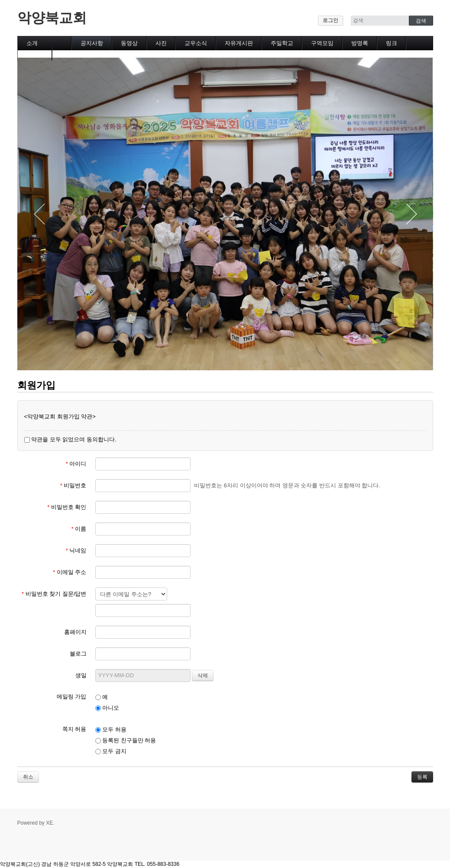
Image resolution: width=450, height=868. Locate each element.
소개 (32, 43)
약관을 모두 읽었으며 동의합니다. (70, 439)
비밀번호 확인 (67, 507)
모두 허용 (111, 729)
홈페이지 (75, 632)
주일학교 (282, 43)
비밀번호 (73, 485)
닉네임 (76, 550)
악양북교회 (52, 18)
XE (49, 823)
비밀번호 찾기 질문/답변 (54, 594)
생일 (81, 675)
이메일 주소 (70, 572)
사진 (161, 43)
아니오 (107, 708)
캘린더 (35, 54)
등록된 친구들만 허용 (126, 740)
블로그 (78, 654)
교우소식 (196, 43)
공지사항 (92, 43)
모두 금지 (111, 751)
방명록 (360, 43)
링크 (392, 43)
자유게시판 (239, 43)
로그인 (330, 20)
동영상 (129, 43)
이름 (79, 529)
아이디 (76, 464)
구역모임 (322, 43)
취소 (28, 777)
